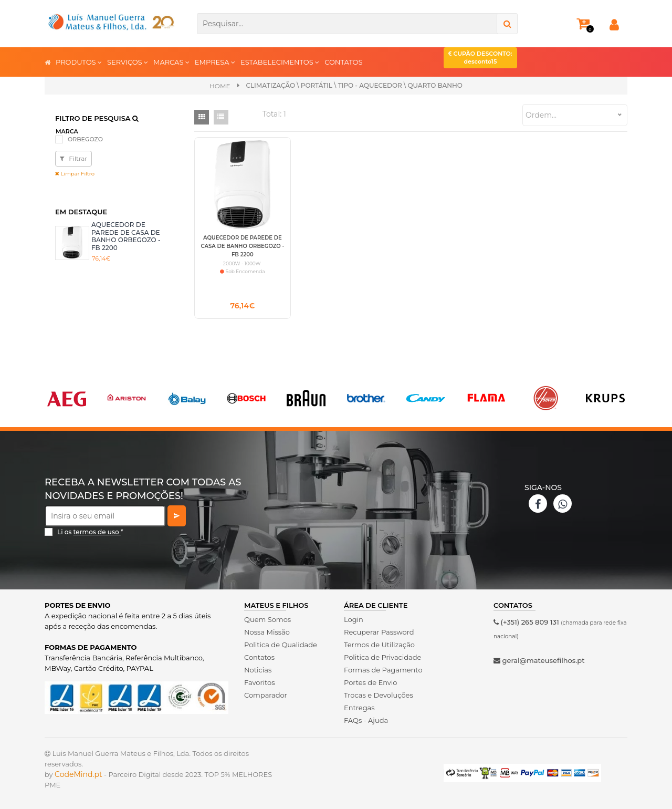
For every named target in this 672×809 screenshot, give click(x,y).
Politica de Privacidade (382, 657)
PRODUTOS (79, 62)
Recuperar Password (379, 632)
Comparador (266, 695)
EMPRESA (215, 62)
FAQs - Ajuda (366, 720)
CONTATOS (343, 62)
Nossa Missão (267, 632)
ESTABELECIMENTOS (280, 62)
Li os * (90, 532)
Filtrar (73, 158)
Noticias (258, 670)
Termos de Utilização (379, 645)
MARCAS (171, 62)
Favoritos (260, 682)
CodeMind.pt (78, 774)
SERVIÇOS (128, 62)
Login (354, 619)
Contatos (259, 657)
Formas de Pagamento (383, 670)
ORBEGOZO (85, 139)
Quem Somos (267, 619)
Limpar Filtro (75, 174)
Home (220, 86)
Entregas (359, 708)
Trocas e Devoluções (379, 695)
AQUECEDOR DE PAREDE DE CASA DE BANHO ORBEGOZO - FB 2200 (126, 236)
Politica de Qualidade (281, 645)
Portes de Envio (370, 682)
